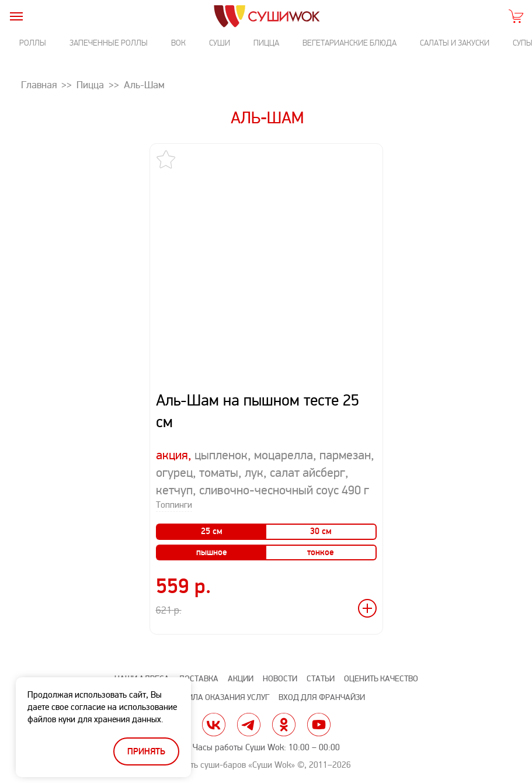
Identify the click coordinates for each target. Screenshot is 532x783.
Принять (146, 752)
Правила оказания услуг (218, 697)
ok (284, 725)
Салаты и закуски (455, 43)
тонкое (321, 552)
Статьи (321, 679)
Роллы (33, 43)
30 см (321, 531)
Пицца (266, 43)
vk (214, 725)
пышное (212, 552)
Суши (220, 43)
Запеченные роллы (109, 43)
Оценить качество (381, 679)
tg (249, 725)
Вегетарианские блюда (350, 43)
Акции (241, 679)
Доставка (199, 679)
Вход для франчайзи (322, 697)
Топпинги (174, 505)
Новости (280, 679)
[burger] (16, 16)
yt (319, 725)
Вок (178, 43)
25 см (212, 531)
